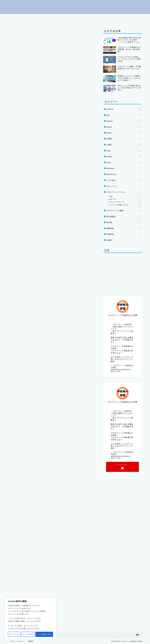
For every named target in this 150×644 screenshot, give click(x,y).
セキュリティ (124, 186)
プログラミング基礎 (48, 17)
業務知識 (124, 228)
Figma (124, 127)
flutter (125, 17)
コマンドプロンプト (125, 202)
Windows (124, 168)
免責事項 (31, 641)
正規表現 (124, 234)
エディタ (125, 199)
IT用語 (90, 17)
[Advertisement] (53, 474)
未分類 (124, 222)
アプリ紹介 (124, 180)
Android (124, 109)
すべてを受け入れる (44, 634)
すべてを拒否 (28, 634)
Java (114, 17)
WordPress (124, 174)
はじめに (15, 17)
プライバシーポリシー (56, 22)
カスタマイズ (14, 634)
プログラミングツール (72, 17)
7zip (125, 196)
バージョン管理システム (125, 205)
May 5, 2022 (116, 371)
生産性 (124, 240)
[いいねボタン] (15, 426)
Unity (26, 22)
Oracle (14, 22)
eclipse (102, 17)
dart (136, 17)
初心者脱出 (29, 17)
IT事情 (37, 22)
